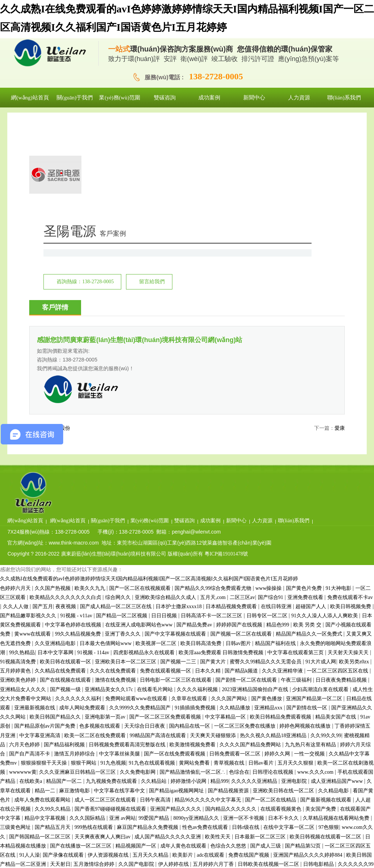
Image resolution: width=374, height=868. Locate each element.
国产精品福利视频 (65, 624)
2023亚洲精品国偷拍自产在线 (256, 569)
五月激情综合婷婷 (95, 744)
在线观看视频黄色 (282, 689)
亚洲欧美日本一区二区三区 (126, 541)
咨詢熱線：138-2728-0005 (188, 187)
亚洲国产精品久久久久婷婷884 (308, 735)
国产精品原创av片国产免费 (45, 606)
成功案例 (271, 389)
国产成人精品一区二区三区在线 (117, 486)
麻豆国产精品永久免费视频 (148, 707)
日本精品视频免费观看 (232, 486)
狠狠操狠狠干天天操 (45, 643)
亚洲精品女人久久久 (24, 569)
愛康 (340, 340)
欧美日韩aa (242, 863)
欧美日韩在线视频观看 (201, 863)
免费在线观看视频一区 (166, 551)
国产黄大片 (214, 541)
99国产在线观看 (133, 790)
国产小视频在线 (122, 827)
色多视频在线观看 (100, 606)
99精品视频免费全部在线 (321, 799)
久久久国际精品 (88, 698)
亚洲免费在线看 (306, 477)
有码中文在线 (288, 771)
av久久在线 (315, 762)
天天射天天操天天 (349, 532)
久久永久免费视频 (80, 827)
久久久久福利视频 (198, 569)
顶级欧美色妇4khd (262, 781)
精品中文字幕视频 (46, 698)
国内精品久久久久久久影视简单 (60, 781)
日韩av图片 (239, 523)
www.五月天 (194, 753)
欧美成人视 (132, 771)
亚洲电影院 (295, 661)
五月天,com (213, 477)
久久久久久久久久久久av (48, 799)
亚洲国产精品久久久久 (176, 689)
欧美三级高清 (220, 808)
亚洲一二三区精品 (29, 808)
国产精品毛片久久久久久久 (280, 836)
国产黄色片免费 (305, 468)
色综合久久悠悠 (229, 725)
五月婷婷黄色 (16, 551)
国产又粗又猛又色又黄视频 (215, 836)
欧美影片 (183, 735)
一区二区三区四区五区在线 (338, 551)
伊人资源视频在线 (109, 735)
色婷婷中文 (257, 854)
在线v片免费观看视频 (103, 808)
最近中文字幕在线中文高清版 (164, 854)
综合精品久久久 (93, 836)
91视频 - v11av (77, 495)
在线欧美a (31, 661)
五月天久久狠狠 (296, 643)
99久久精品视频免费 (79, 514)
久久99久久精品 (53, 689)
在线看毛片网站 (156, 569)
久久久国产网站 (230, 578)
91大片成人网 (321, 541)
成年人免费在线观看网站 (43, 679)
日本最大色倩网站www (106, 523)
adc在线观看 (211, 735)
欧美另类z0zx (355, 541)
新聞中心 (297, 389)
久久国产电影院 (137, 744)
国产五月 (43, 486)
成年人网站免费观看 (83, 587)
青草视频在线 (230, 643)
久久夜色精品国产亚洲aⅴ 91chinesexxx (191, 771)
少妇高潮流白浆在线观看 (321, 569)
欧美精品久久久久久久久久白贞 (66, 477)
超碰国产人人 (312, 486)
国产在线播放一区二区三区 (81, 725)
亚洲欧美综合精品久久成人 (166, 477)
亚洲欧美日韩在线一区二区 (284, 670)
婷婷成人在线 (284, 762)
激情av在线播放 (93, 790)
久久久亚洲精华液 (283, 551)
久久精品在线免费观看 (61, 551)
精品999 (219, 661)
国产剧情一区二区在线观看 (247, 560)
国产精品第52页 (304, 725)
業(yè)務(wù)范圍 (211, 389)
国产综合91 (271, 477)
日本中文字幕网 (56, 532)
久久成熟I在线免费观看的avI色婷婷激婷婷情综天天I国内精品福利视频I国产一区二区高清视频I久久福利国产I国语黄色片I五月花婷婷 (149, 458)
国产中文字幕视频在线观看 (176, 514)
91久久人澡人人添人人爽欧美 (325, 495)
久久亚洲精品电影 (56, 523)
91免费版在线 (344, 827)
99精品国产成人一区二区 (125, 845)
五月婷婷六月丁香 (214, 744)
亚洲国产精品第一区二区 (315, 578)
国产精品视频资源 (229, 670)
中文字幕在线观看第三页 (296, 532)
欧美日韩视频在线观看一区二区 (326, 716)
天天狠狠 (341, 762)
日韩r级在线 (246, 707)
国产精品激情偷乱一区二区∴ (193, 652)
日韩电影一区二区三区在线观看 (176, 560)
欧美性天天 (218, 716)
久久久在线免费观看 (114, 551)
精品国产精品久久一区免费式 (310, 514)
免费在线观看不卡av (350, 477)
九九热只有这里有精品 (311, 624)
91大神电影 (339, 468)
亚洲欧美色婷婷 (19, 560)
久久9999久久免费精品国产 (141, 587)
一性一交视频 (310, 634)
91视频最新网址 (158, 753)
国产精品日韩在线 (187, 781)
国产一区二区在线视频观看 (141, 468)
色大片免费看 (330, 808)
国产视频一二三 (179, 541)
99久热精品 (22, 532)
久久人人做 (16, 486)
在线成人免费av (53, 790)
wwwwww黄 (23, 652)
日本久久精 (209, 551)
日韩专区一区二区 (268, 495)
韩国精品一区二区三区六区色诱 (251, 817)
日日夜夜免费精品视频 (342, 560)
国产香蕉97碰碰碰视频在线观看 (111, 689)
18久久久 (10, 781)
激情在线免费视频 (116, 560)
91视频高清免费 (19, 541)
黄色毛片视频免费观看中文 (188, 845)
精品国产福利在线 (276, 523)
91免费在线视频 (350, 771)
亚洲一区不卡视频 (244, 698)
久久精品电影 (334, 670)
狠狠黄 (35, 845)
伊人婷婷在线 (174, 744)
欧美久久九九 (91, 468)
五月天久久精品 (151, 735)
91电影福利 (276, 799)
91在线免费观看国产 (70, 845)
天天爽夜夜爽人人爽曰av (103, 716)
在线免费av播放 (38, 827)
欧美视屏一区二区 (157, 523)
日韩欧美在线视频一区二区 (269, 744)
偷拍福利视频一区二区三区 (96, 854)
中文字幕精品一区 (226, 597)
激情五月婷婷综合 (75, 634)
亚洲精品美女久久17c (110, 569)
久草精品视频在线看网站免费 (337, 698)
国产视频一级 (66, 569)
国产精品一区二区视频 (122, 495)
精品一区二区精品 (295, 854)
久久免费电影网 (138, 652)
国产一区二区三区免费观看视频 (166, 597)
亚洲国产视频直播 (175, 790)
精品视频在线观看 (81, 762)
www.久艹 (64, 808)
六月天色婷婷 (25, 624)
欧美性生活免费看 (294, 790)
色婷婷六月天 (16, 468)
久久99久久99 (326, 615)
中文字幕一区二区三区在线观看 (247, 753)
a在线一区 (12, 845)
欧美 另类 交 (308, 505)
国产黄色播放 (267, 578)
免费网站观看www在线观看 (137, 578)
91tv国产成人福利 (221, 854)
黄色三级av (202, 799)
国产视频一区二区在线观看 (242, 514)
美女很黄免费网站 (51, 836)
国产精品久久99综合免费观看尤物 (214, 468)
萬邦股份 (60, 340)
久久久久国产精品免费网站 (251, 624)
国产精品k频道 (242, 551)
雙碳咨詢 (245, 389)
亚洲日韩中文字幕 (306, 781)
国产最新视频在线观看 (327, 679)
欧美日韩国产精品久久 (56, 597)
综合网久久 (119, 477)
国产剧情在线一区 (308, 587)
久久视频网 (350, 854)
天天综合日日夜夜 (145, 606)
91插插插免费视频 (196, 587)
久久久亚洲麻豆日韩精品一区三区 (78, 652)
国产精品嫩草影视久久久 (29, 495)
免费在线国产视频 (249, 735)
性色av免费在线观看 (206, 707)
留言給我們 (256, 187)
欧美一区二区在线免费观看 (96, 615)
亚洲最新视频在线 (35, 587)
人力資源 (323, 389)
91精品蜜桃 (188, 808)
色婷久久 (150, 762)
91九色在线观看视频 (153, 643)
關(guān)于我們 (169, 389)
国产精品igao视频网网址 (177, 670)
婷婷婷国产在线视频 (240, 505)
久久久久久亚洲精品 (255, 661)
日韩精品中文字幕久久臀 (343, 836)
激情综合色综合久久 (313, 817)
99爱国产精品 (154, 698)
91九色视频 (113, 643)
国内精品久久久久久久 (232, 689)
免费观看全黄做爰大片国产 (156, 799)
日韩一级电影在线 (152, 808)
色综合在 (239, 652)
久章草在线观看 (190, 578)
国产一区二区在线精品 (271, 679)
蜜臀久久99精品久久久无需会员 (266, 541)
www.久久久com (316, 652)
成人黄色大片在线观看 (96, 863)
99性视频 (318, 771)
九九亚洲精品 (121, 762)
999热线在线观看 (94, 707)
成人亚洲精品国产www (337, 661)
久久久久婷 (224, 781)
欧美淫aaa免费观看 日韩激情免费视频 (222, 532)
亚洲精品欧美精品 (190, 817)
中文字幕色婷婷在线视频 (74, 505)
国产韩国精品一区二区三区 (41, 716)
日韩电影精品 (319, 744)
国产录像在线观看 (64, 735)
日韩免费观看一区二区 (236, 634)
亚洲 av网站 (123, 698)
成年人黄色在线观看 (184, 725)
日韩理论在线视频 (274, 652)
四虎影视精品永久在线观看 (145, 532)
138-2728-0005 (216, 76)
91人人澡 (30, 735)
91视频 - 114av (94, 532)
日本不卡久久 (284, 698)
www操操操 (269, 468)
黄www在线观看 (33, 514)
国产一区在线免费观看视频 (175, 634)
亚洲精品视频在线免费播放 (313, 845)
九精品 (326, 854)
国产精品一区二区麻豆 (170, 827)
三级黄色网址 (16, 707)
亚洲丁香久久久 (123, 514)
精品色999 (278, 505)
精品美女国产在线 (336, 597)
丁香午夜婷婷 (179, 762)
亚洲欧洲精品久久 (145, 817)
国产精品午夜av (119, 753)
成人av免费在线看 (66, 817)
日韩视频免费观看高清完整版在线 (128, 624)
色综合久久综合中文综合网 (255, 827)
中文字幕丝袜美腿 (120, 634)
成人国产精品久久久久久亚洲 (168, 716)
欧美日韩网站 (130, 836)
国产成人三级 (266, 725)
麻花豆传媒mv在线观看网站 (131, 781)
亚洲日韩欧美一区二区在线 (66, 753)
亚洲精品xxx (269, 587)
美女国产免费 (321, 689)
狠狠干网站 (84, 643)
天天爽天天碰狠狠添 (214, 615)
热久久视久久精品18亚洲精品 (274, 615)
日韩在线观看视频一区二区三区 (275, 808)
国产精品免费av (195, 505)
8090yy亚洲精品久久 (197, 698)
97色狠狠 (329, 707)
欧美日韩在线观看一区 (66, 541)
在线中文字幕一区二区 (290, 707)
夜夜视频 (66, 486)
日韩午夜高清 (156, 679)
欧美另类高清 (165, 836)
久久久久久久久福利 (79, 578)
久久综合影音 (46, 854)
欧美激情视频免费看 (193, 624)
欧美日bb (105, 771)
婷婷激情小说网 (189, 661)
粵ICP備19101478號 (287, 434)
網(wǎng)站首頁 (86, 389)
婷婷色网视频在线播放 (306, 606)
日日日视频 (165, 495)
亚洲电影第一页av (106, 597)
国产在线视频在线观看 (66, 560)
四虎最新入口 (106, 817)
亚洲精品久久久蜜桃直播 (251, 845)
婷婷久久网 (278, 634)
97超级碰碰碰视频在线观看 (61, 771)
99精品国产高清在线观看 (159, 615)
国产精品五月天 (53, 707)
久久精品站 (154, 661)
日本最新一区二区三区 (261, 716)
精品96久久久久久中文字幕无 (209, 679)
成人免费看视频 (335, 753)
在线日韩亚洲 (277, 486)
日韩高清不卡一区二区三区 (212, 495)
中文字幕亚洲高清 (41, 615)
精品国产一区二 (65, 661)
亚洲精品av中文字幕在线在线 (232, 762)
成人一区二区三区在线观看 (106, 679)
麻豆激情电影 (75, 670)
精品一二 (46, 670)
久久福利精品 (253, 771)
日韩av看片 (262, 643)
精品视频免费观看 (220, 790)
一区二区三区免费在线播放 (245, 606)
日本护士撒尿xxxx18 (179, 486)
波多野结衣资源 (307, 827)
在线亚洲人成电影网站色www (140, 505)
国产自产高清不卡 (30, 634)
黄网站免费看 (195, 643)
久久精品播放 (236, 587)
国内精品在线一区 (190, 606)
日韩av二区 (300, 753)
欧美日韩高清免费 (202, 523)
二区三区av (242, 477)
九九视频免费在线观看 (112, 661)
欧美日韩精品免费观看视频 (281, 597)
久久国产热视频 (53, 468)
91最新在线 (257, 790)
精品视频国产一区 (137, 725)
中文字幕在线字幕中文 (120, 670)
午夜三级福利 (297, 560)
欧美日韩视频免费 (351, 486)
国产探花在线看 (48, 863)
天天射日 (60, 744)
